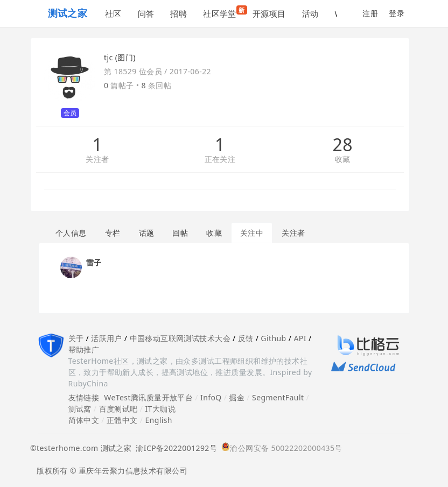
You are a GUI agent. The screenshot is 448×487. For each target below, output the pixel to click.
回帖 (180, 233)
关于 (76, 338)
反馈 (246, 338)
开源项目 (269, 13)
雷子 (94, 262)
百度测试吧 (118, 409)
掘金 (237, 397)
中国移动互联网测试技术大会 (180, 338)
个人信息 (71, 233)
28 (342, 145)
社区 (113, 13)
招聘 (178, 13)
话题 (147, 233)
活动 (310, 13)
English (159, 420)
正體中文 (122, 420)
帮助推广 (84, 350)
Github (273, 338)
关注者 (97, 160)
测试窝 (80, 409)
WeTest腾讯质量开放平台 (148, 397)
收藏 (343, 160)
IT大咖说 (160, 409)
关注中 (252, 233)
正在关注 (220, 160)
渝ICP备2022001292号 (174, 448)
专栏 (113, 233)
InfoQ (211, 397)
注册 (370, 13)
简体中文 (84, 420)
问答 (146, 13)
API (300, 338)
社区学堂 (224, 12)
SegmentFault (278, 397)
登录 (397, 13)
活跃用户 (107, 338)
